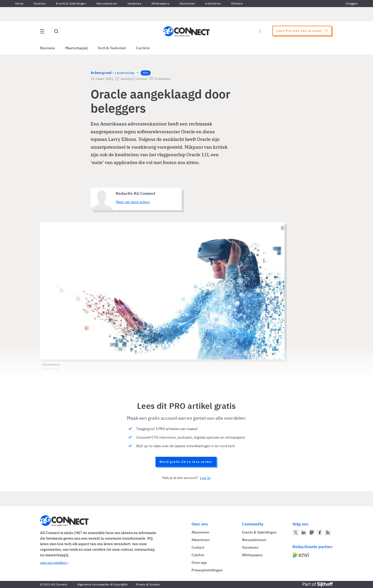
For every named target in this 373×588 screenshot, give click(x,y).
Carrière (143, 48)
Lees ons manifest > (54, 563)
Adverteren (213, 3)
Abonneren (187, 3)
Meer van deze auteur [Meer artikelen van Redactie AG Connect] (133, 202)
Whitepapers (160, 3)
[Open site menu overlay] (42, 31)
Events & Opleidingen (71, 3)
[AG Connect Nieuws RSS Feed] (328, 532)
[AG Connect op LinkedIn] (304, 532)
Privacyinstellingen (207, 570)
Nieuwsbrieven (107, 3)
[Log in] (260, 31)
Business (48, 48)
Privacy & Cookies (148, 584)
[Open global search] (56, 31)
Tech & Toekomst (112, 48)
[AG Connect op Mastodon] (312, 532)
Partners (237, 3)
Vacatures (134, 3)
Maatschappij (77, 48)
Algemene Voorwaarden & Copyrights (102, 584)
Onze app (199, 563)
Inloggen (352, 3)
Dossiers (40, 3)
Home (19, 3)
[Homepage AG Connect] (186, 31)
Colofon (198, 555)
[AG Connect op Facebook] (320, 532)
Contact (198, 547)
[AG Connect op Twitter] (296, 532)
